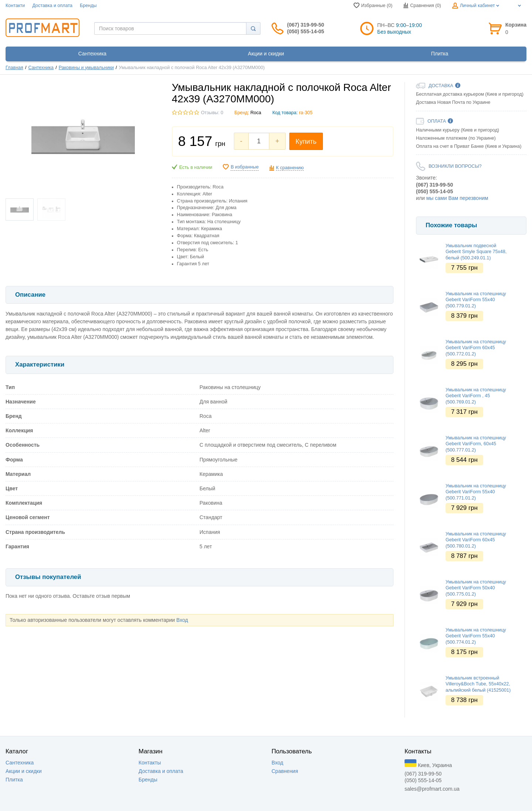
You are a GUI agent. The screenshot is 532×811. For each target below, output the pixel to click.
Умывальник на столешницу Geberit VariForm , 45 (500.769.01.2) (476, 396)
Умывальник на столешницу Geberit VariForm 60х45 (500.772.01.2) (476, 348)
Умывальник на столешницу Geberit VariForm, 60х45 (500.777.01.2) (476, 444)
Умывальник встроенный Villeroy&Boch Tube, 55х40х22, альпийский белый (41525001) (478, 684)
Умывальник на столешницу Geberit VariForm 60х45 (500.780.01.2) (476, 540)
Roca (256, 113)
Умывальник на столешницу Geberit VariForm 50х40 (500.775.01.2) (476, 588)
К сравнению (290, 168)
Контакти (15, 6)
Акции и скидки (24, 771)
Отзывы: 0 (212, 113)
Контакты (150, 763)
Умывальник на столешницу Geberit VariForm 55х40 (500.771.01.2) (476, 492)
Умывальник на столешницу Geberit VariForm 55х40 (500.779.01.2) (476, 300)
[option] (471, 209)
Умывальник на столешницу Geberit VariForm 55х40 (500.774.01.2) (476, 636)
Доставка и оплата (52, 6)
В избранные (245, 167)
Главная (14, 68)
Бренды (88, 6)
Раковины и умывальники (86, 68)
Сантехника (41, 68)
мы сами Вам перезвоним (457, 198)
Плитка (14, 780)
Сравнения (285, 771)
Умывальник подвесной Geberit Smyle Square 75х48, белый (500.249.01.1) (476, 252)
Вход (182, 620)
